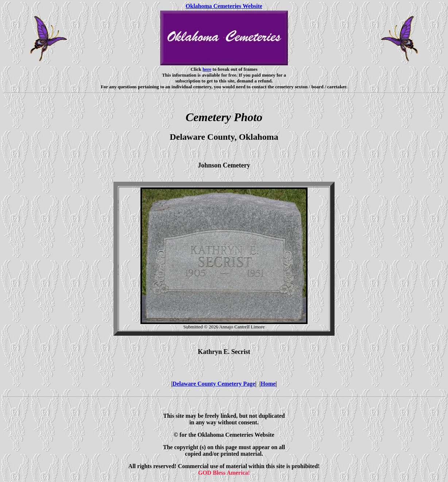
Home (268, 384)
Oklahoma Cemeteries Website (224, 6)
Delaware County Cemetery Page (214, 384)
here (207, 69)
